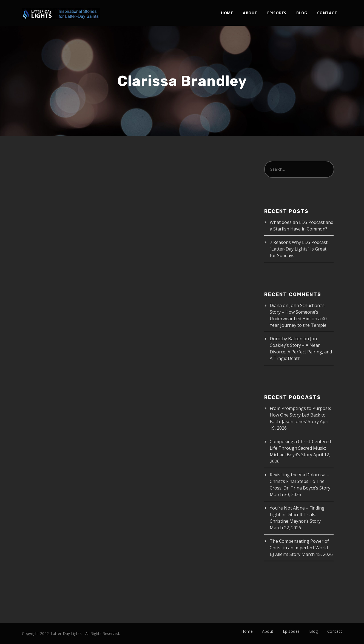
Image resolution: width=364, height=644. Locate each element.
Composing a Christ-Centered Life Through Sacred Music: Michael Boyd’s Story (300, 448)
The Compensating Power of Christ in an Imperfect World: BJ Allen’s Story (299, 548)
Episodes (277, 13)
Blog (302, 13)
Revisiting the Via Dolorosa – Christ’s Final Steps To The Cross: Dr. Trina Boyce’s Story (300, 481)
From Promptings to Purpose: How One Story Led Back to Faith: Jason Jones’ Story (300, 415)
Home (227, 13)
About (250, 13)
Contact (327, 13)
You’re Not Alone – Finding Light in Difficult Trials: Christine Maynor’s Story (297, 514)
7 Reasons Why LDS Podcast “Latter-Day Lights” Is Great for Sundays (299, 249)
